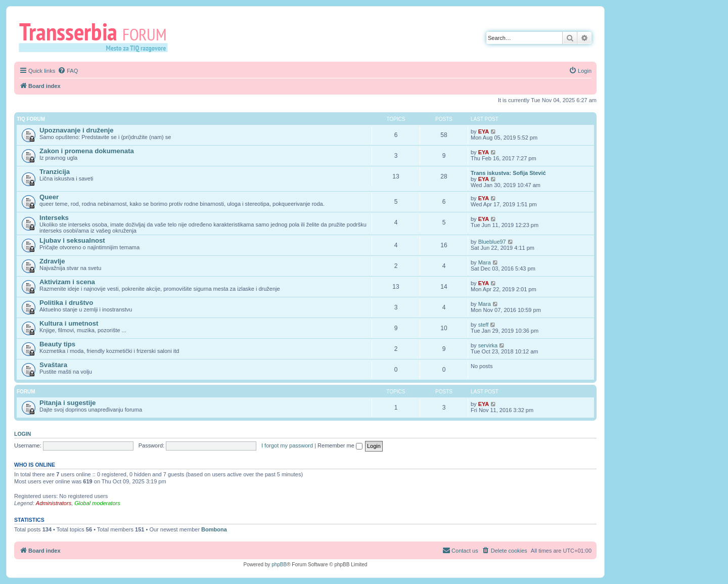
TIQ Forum (31, 119)
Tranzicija (55, 172)
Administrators (54, 503)
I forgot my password (287, 445)
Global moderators (97, 503)
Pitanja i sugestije (67, 403)
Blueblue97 (492, 242)
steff (484, 325)
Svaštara (53, 365)
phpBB (279, 565)
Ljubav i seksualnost (72, 240)
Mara (485, 262)
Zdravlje (52, 261)
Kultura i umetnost (69, 323)
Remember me (340, 445)
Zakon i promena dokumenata (87, 151)
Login (22, 434)
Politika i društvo (66, 303)
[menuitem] (68, 71)
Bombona (214, 529)
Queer (49, 197)
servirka (488, 345)
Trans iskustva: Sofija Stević (508, 173)
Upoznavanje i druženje (77, 130)
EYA (484, 131)
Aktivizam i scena (67, 282)
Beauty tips (57, 344)
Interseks (54, 218)
